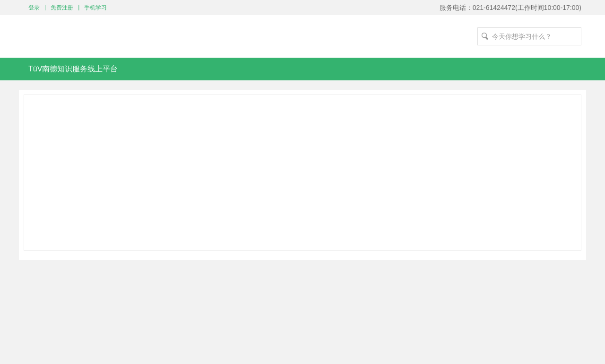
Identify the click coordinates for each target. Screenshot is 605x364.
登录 (34, 8)
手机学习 (95, 8)
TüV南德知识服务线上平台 (73, 69)
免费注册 (62, 8)
